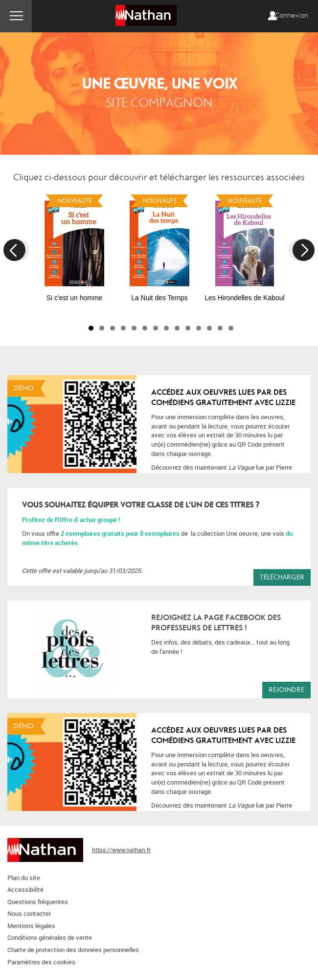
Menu (16, 16)
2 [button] (102, 328)
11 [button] (199, 328)
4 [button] (123, 328)
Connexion (292, 16)
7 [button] (156, 328)
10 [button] (188, 328)
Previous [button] (14, 250)
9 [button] (177, 328)
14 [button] (231, 328)
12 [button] (209, 328)
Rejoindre (286, 690)
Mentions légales (31, 926)
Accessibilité (25, 889)
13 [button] (220, 328)
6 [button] (145, 328)
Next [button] (304, 250)
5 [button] (134, 328)
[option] (74, 246)
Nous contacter (29, 913)
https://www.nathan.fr (121, 850)
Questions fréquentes (38, 902)
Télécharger (282, 577)
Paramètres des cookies (41, 962)
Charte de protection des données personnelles (73, 950)
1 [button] (91, 328)
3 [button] (113, 328)
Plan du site (24, 878)
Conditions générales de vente (50, 937)
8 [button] (166, 328)
